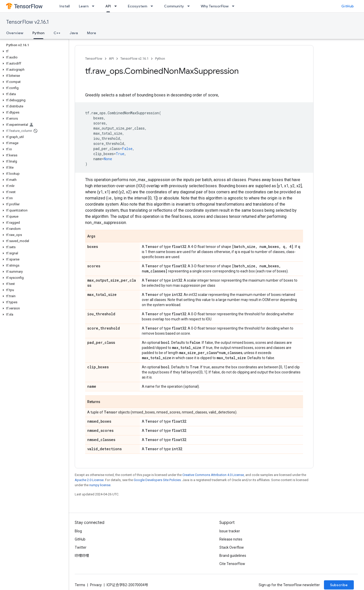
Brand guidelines (233, 556)
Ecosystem (137, 6)
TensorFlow (94, 59)
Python (160, 59)
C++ (57, 33)
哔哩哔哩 (82, 556)
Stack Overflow (232, 547)
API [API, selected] (108, 6)
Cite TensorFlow (232, 564)
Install (65, 6)
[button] (33, 51)
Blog (78, 531)
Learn (84, 6)
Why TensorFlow (215, 6)
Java (74, 33)
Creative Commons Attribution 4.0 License (213, 475)
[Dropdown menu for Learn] (95, 6)
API (111, 59)
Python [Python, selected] (38, 33)
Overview (15, 33)
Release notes (231, 539)
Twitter (81, 547)
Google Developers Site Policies (157, 480)
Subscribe (339, 585)
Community (174, 6)
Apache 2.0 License (89, 480)
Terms (80, 585)
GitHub (348, 6)
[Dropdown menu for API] (117, 6)
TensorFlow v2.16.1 (27, 22)
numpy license (100, 485)
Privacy (96, 585)
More (92, 33)
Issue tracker (230, 531)
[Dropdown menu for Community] (190, 6)
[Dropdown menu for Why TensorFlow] (235, 6)
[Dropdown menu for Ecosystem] (153, 6)
